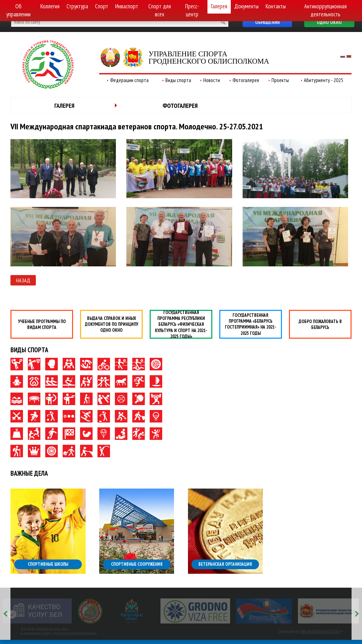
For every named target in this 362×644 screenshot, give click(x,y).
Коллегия (50, 6)
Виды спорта (178, 80)
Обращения (267, 22)
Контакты (276, 6)
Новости (212, 80)
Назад (23, 280)
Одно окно (329, 22)
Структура (77, 6)
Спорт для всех (160, 10)
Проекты (280, 80)
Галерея (219, 6)
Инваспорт (127, 6)
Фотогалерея (246, 80)
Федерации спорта (129, 80)
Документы (246, 6)
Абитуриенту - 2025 (324, 80)
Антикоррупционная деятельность (325, 10)
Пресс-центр (192, 10)
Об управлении (18, 10)
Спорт (102, 6)
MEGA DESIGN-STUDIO (320, 632)
